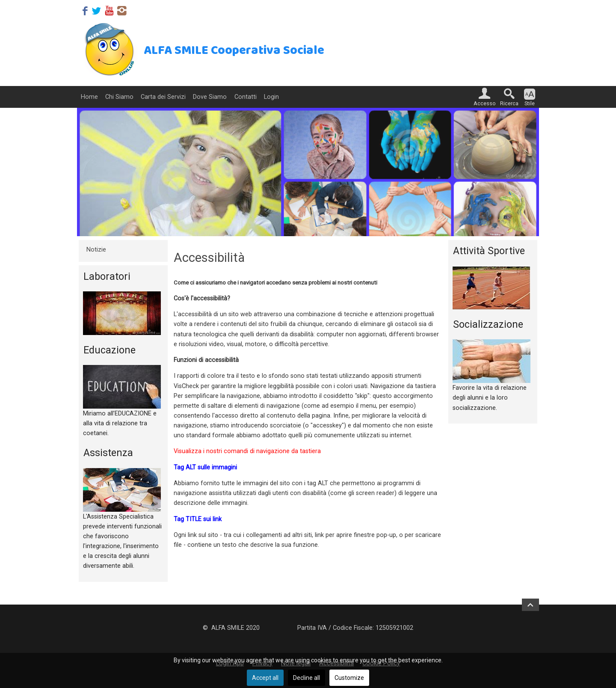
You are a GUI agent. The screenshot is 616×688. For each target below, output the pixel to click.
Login (271, 97)
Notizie (96, 250)
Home (89, 97)
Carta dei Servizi (163, 97)
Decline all (307, 678)
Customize (349, 678)
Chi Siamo (119, 97)
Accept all (265, 678)
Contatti (246, 97)
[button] (485, 97)
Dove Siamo (210, 97)
